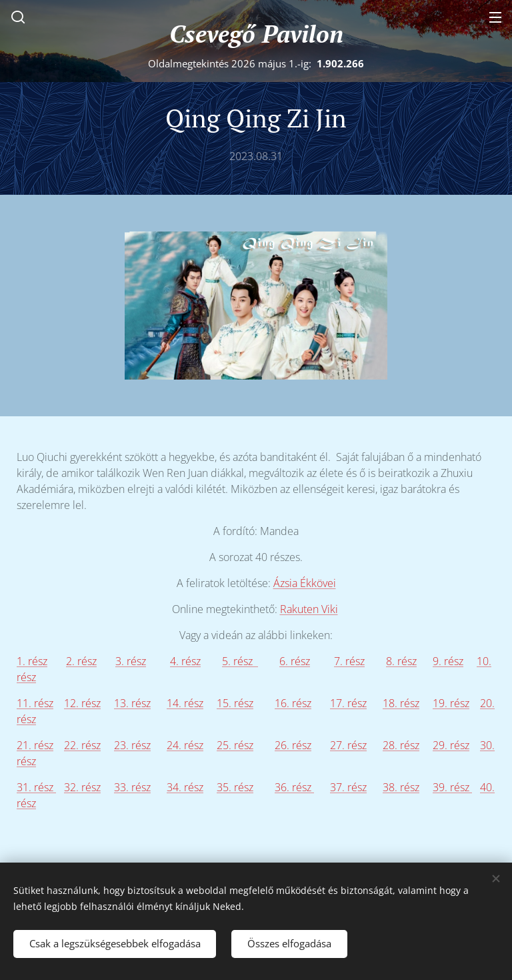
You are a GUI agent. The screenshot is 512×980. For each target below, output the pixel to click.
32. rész (82, 787)
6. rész (295, 661)
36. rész (294, 787)
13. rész (132, 703)
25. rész (235, 745)
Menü (495, 17)
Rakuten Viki (309, 609)
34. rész (185, 787)
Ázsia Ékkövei (305, 583)
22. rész (82, 745)
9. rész (448, 661)
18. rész (401, 703)
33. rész (132, 787)
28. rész (401, 745)
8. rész (401, 661)
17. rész (348, 703)
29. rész (451, 745)
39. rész (452, 787)
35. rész (235, 787)
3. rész (131, 661)
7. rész (349, 661)
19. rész (451, 703)
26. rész (293, 745)
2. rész (81, 661)
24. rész (185, 745)
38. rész (401, 787)
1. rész (32, 661)
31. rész (36, 787)
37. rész (348, 787)
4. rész (185, 661)
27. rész (348, 745)
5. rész (240, 661)
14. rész (185, 703)
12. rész (82, 703)
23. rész (132, 745)
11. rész (35, 703)
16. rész (293, 703)
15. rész (235, 703)
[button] (17, 17)
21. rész (35, 745)
